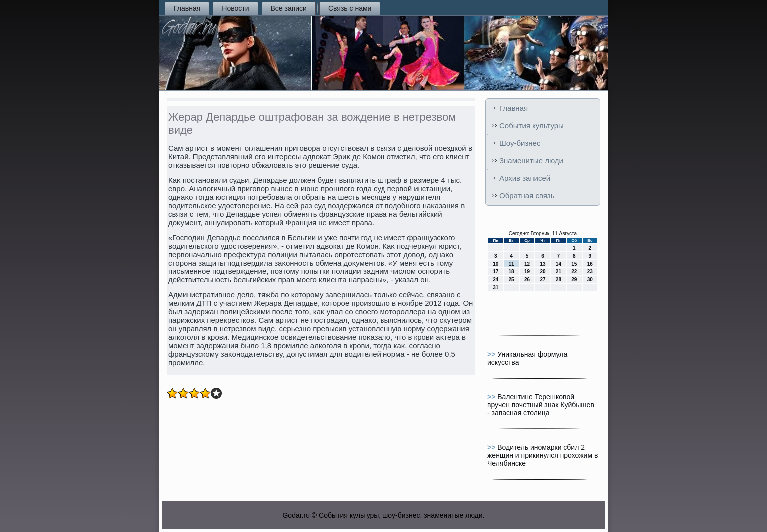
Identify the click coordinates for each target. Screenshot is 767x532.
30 (590, 280)
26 (527, 280)
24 (496, 280)
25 (512, 280)
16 (590, 264)
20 (543, 272)
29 (574, 280)
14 (559, 264)
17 (496, 272)
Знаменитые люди (531, 160)
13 (543, 264)
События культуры (532, 126)
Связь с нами (350, 8)
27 (543, 280)
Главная (187, 8)
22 (574, 272)
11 (512, 264)
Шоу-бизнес (520, 143)
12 (527, 264)
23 (590, 272)
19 (527, 272)
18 (512, 272)
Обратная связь (527, 195)
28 (559, 280)
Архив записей (525, 178)
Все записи (289, 8)
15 (574, 264)
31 (496, 288)
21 (559, 272)
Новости (235, 8)
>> (492, 354)
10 (496, 264)
